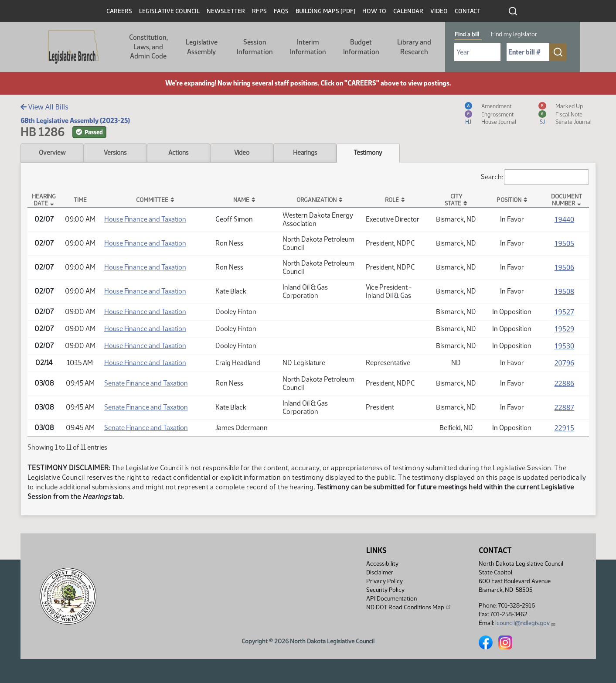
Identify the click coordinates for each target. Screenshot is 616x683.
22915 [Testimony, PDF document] (564, 428)
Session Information (255, 47)
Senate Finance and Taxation (146, 383)
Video (439, 11)
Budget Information (361, 47)
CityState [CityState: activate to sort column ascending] (453, 200)
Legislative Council (169, 11)
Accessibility (382, 564)
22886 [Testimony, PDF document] (564, 383)
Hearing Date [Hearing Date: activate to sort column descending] (44, 200)
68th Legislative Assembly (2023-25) (75, 121)
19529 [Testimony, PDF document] (564, 329)
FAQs (281, 11)
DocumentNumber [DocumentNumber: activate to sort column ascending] (567, 200)
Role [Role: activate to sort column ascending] (392, 200)
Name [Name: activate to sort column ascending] (241, 200)
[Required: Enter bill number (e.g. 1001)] (528, 52)
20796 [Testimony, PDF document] (564, 363)
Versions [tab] (115, 153)
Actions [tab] (178, 153)
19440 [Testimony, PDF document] (564, 219)
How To (374, 11)
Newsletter (226, 11)
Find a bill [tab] (467, 34)
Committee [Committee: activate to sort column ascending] (152, 200)
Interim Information (308, 47)
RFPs (259, 11)
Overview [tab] (52, 153)
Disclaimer (380, 572)
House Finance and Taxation (145, 219)
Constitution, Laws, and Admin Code (148, 47)
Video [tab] (242, 153)
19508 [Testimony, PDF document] (564, 291)
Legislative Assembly (202, 47)
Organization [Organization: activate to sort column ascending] (317, 200)
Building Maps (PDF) (325, 11)
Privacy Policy (385, 581)
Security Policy (385, 590)
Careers (119, 11)
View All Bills (44, 107)
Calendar (408, 11)
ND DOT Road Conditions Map (409, 607)
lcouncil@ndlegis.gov (526, 623)
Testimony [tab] (368, 153)
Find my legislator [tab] (514, 34)
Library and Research (414, 47)
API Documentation (391, 599)
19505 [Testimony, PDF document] (564, 243)
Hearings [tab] (305, 153)
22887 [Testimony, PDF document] (564, 407)
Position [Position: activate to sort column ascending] (509, 200)
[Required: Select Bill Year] (477, 52)
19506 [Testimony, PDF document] (564, 267)
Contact (468, 11)
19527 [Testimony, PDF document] (564, 312)
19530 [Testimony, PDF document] (564, 346)
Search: (535, 177)
